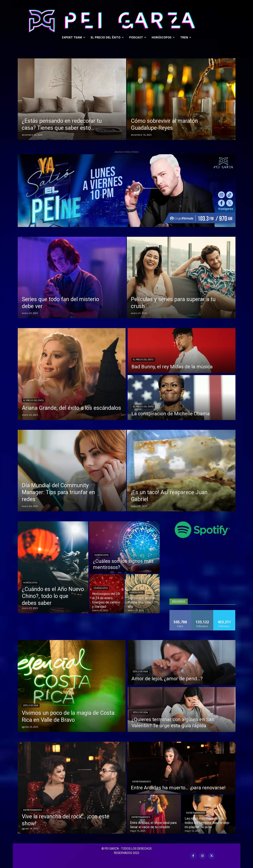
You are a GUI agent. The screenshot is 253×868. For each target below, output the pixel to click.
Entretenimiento (33, 810)
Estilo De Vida (31, 705)
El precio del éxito (34, 400)
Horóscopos (30, 583)
